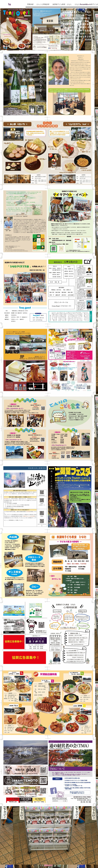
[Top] (17, 4)
